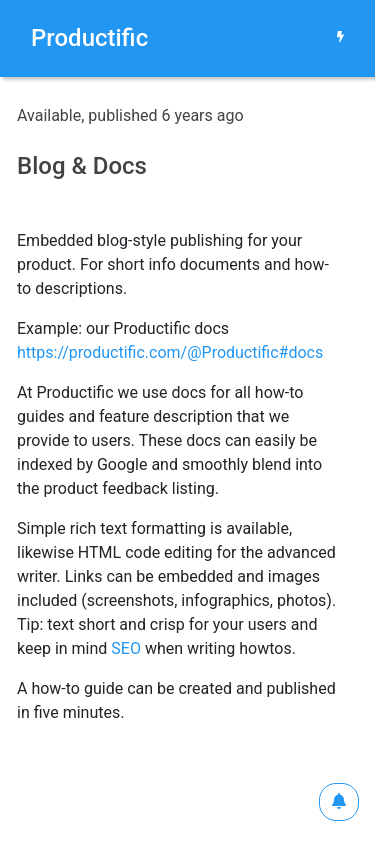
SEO (126, 648)
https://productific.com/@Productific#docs (170, 352)
